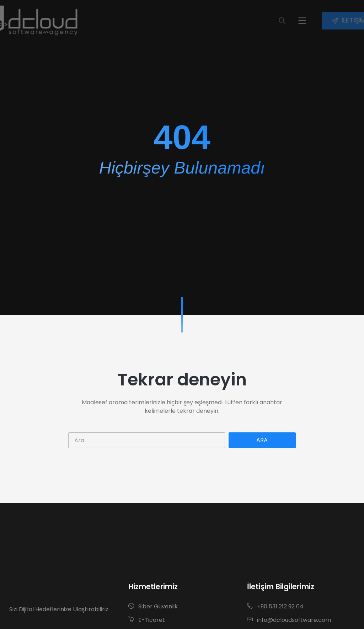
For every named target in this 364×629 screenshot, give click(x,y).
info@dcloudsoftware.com (289, 620)
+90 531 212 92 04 (275, 606)
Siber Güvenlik (153, 606)
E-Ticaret (147, 620)
